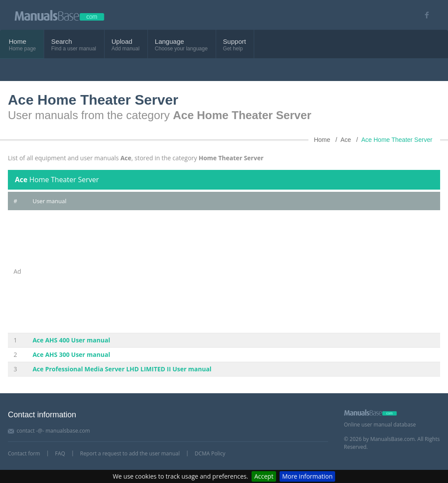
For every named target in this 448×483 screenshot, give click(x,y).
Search (62, 41)
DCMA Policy (210, 453)
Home (17, 41)
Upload (122, 41)
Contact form (24, 453)
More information (307, 476)
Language (170, 41)
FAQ (60, 453)
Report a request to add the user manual (130, 453)
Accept (264, 476)
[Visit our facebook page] (424, 15)
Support (235, 41)
